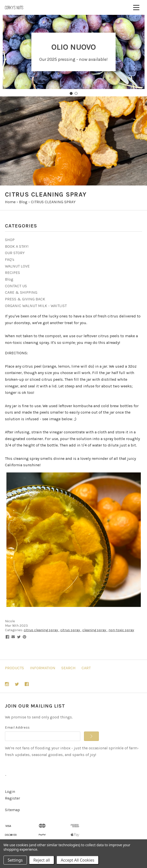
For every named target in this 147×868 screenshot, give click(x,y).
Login (10, 791)
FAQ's (10, 259)
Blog (9, 279)
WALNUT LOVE (17, 266)
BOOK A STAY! (17, 246)
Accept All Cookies (78, 860)
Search (68, 668)
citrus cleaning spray (41, 630)
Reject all (42, 860)
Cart (86, 668)
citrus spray (71, 630)
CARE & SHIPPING (21, 292)
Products (14, 668)
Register (12, 798)
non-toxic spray (121, 630)
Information (43, 668)
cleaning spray (95, 630)
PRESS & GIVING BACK (25, 299)
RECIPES (12, 273)
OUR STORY (15, 253)
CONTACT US (16, 286)
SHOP (10, 240)
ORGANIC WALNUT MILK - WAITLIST (36, 306)
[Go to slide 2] (76, 93)
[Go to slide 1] (71, 93)
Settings (15, 860)
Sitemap (12, 810)
